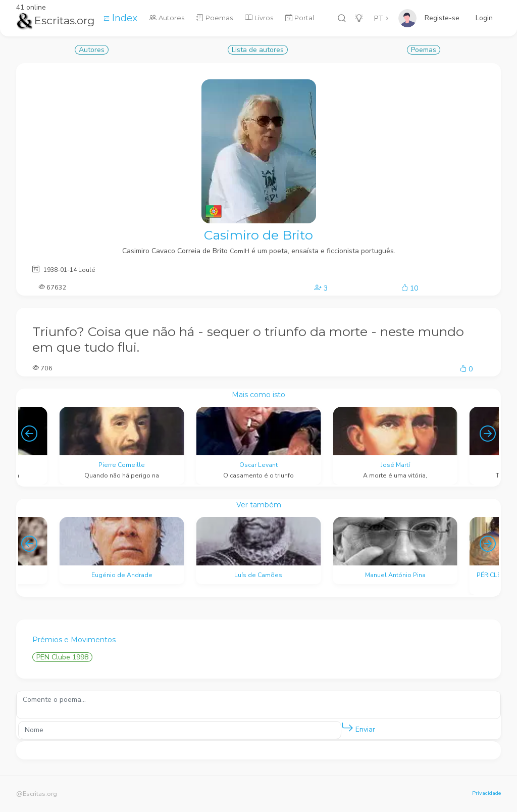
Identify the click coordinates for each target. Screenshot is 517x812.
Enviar (358, 727)
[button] (347, 728)
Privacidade (486, 793)
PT (379, 18)
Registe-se (442, 18)
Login (484, 18)
